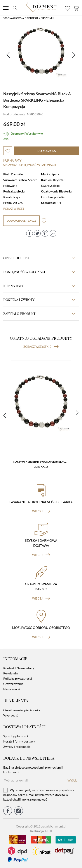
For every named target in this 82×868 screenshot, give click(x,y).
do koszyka (47, 151)
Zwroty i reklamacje (17, 747)
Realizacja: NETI (41, 831)
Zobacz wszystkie (41, 347)
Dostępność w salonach (39, 272)
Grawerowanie (13, 684)
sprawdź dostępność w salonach (30, 165)
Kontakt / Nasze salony (19, 668)
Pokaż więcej (14, 209)
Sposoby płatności (16, 736)
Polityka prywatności (18, 678)
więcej (41, 511)
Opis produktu (39, 258)
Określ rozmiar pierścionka (22, 710)
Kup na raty (12, 161)
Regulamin (10, 673)
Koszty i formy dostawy (19, 741)
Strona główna (14, 18)
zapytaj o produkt (39, 314)
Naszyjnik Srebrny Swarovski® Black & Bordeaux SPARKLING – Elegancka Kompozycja (42, 462)
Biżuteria (32, 18)
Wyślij (72, 780)
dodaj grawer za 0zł (21, 221)
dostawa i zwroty (39, 300)
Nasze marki (12, 689)
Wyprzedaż (11, 715)
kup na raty (39, 286)
